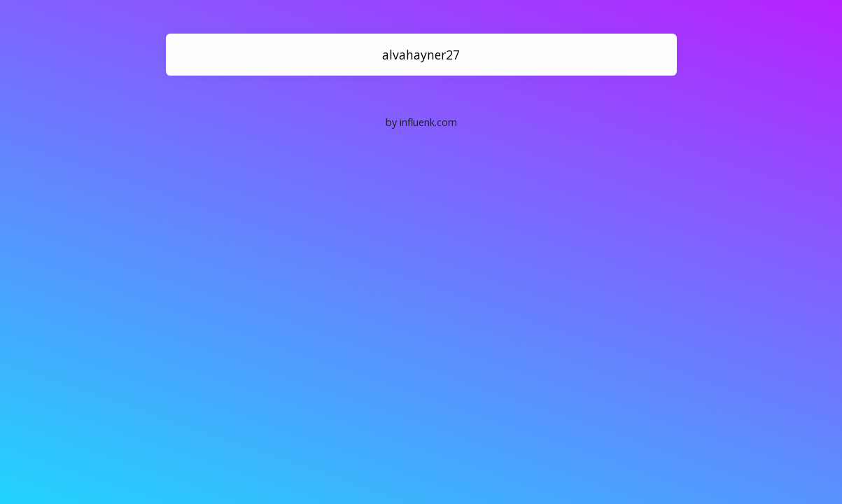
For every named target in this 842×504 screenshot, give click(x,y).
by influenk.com (421, 122)
